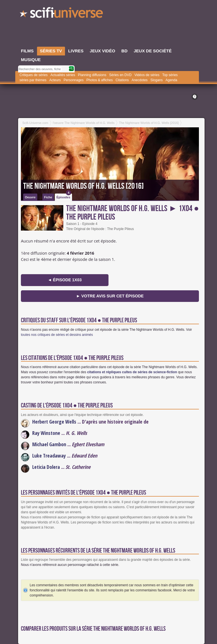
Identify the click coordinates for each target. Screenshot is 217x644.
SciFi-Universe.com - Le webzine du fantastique (62, 14)
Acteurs (55, 80)
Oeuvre (30, 197)
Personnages (74, 80)
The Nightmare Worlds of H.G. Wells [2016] (83, 186)
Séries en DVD (120, 75)
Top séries (170, 75)
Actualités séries (63, 75)
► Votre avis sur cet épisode (110, 296)
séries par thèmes (33, 80)
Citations (122, 80)
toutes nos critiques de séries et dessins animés (57, 335)
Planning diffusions (92, 75)
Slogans (156, 80)
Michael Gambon (49, 444)
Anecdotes (140, 80)
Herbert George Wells (54, 422)
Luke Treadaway (49, 456)
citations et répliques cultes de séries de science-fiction (132, 372)
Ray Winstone (46, 433)
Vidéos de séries (147, 75)
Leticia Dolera (46, 467)
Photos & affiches (100, 80)
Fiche (48, 197)
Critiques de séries (33, 75)
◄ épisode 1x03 (65, 280)
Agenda (171, 80)
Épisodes (64, 196)
